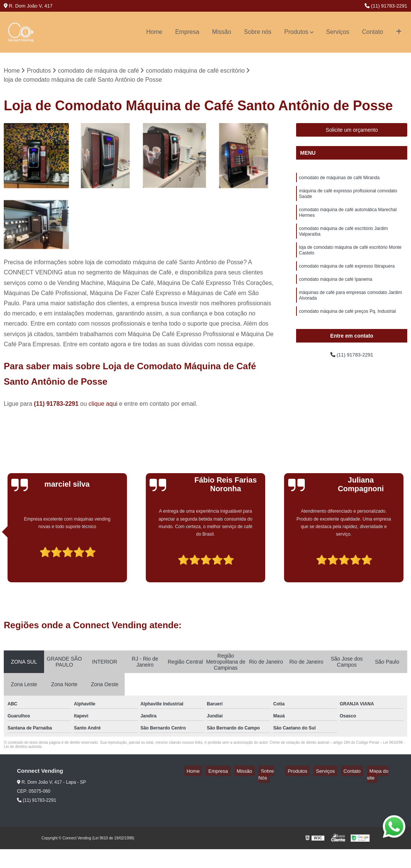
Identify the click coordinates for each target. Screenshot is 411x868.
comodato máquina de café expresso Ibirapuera (347, 279)
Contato (373, 32)
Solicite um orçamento (352, 131)
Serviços (338, 32)
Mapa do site (380, 772)
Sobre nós (258, 32)
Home (154, 32)
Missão (222, 32)
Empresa (187, 32)
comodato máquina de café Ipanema (335, 293)
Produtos (296, 32)
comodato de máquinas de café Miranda (339, 180)
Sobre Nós (284, 772)
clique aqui (103, 405)
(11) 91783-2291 (386, 6)
